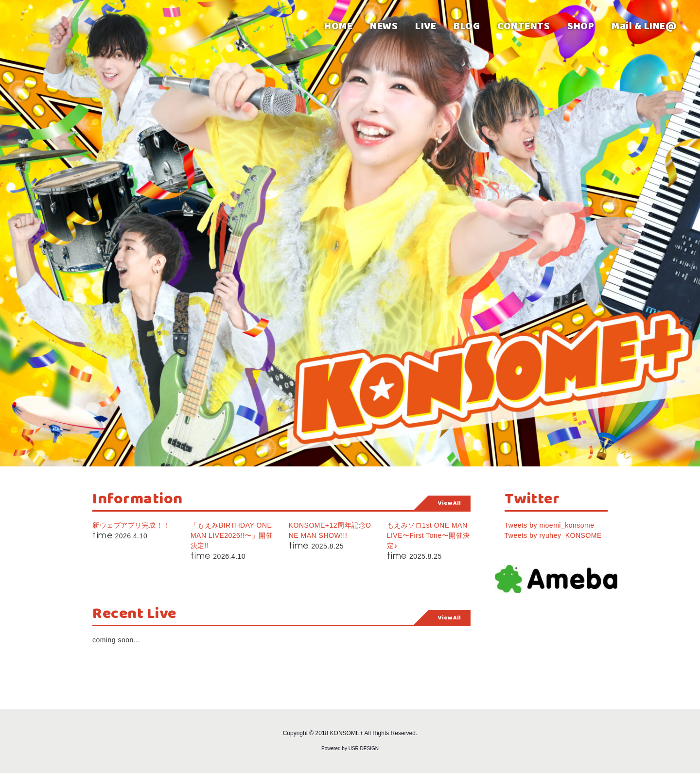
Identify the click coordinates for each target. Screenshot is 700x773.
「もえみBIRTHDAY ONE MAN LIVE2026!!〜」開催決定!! (232, 535)
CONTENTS (524, 26)
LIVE (426, 26)
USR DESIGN (364, 748)
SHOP (581, 26)
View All (449, 503)
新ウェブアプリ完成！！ (131, 525)
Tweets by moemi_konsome (550, 525)
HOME (338, 26)
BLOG (467, 26)
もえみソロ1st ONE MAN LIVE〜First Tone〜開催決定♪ (429, 535)
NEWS (384, 26)
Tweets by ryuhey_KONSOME (553, 535)
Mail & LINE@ (644, 26)
